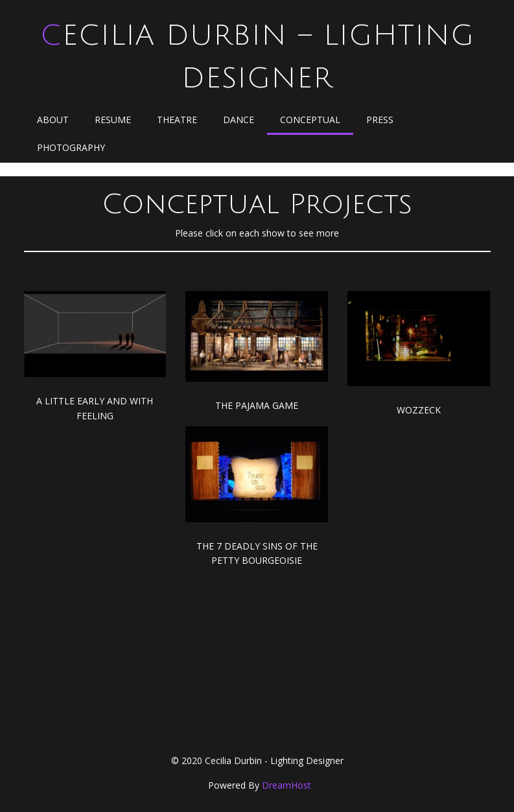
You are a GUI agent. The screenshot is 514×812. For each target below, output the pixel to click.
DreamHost (286, 785)
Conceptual (310, 120)
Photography (71, 147)
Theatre (177, 120)
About (53, 120)
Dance (239, 120)
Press (380, 120)
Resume (113, 120)
